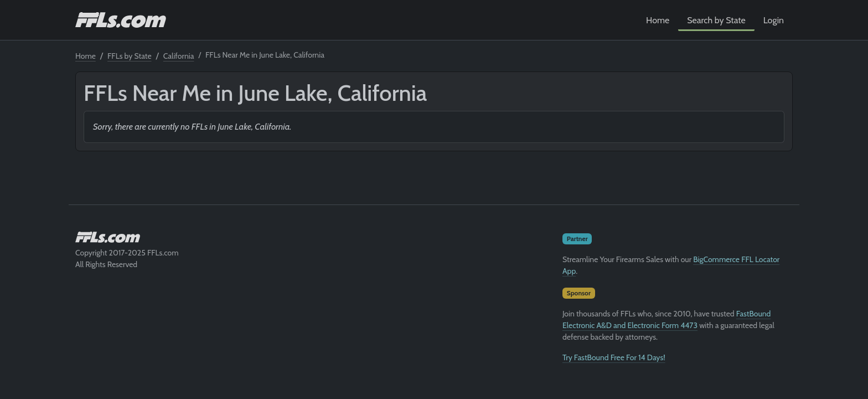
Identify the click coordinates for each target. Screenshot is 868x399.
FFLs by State (130, 56)
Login (774, 20)
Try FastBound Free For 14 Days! (614, 357)
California (179, 56)
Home (658, 20)
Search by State (716, 20)
